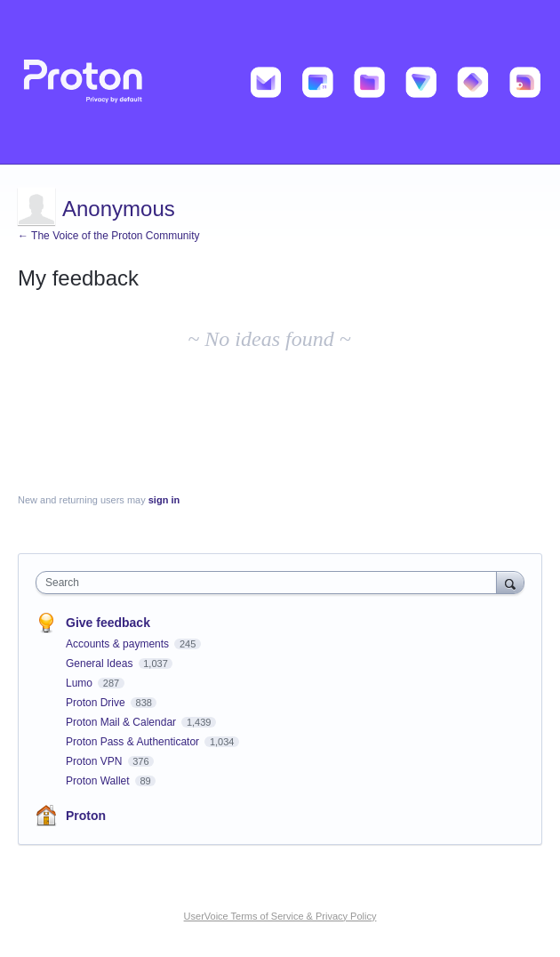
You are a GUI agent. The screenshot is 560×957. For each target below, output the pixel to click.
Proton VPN (96, 761)
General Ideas (101, 663)
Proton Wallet (99, 781)
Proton (86, 816)
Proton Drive (97, 703)
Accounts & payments (119, 644)
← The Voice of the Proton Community (109, 236)
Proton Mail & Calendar (122, 722)
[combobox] (270, 583)
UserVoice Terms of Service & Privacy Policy (280, 916)
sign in (164, 500)
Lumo (80, 683)
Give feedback (108, 623)
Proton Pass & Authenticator (134, 742)
